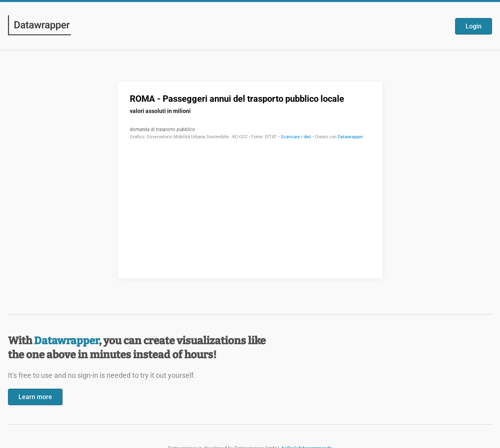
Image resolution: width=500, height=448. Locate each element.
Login (474, 26)
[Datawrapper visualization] (250, 179)
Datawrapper (67, 341)
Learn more (35, 397)
